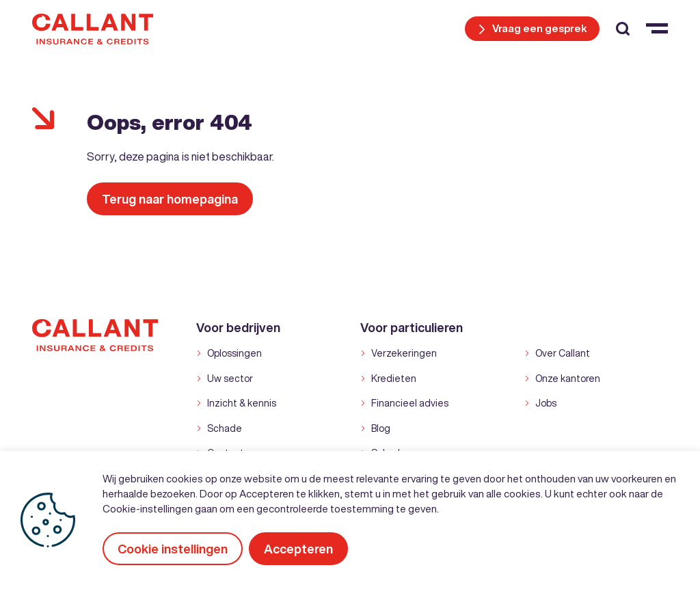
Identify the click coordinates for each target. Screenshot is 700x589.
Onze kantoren (568, 379)
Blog (381, 428)
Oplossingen (234, 353)
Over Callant (563, 353)
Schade (225, 428)
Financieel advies (410, 403)
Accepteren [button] (299, 549)
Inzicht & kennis (242, 403)
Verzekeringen (404, 353)
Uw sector (230, 379)
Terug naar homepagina (170, 199)
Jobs (546, 403)
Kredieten (394, 379)
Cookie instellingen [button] (173, 549)
